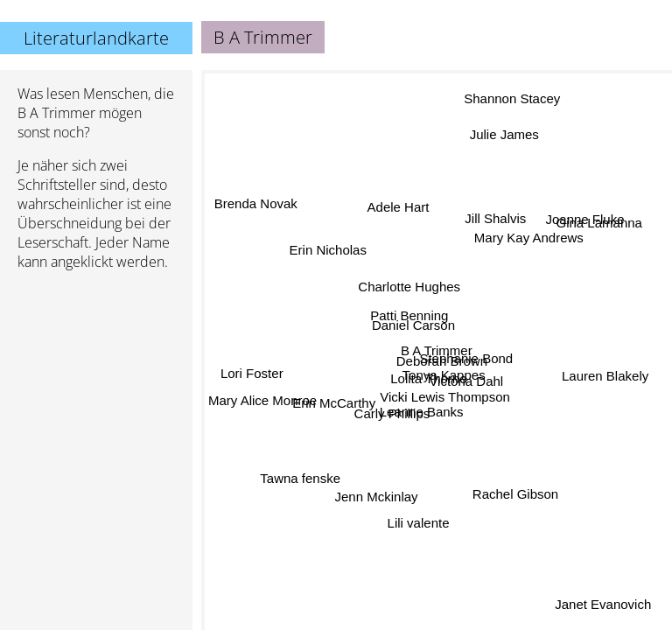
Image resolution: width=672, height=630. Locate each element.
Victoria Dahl (466, 382)
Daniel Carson (415, 322)
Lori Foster (253, 371)
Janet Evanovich (603, 604)
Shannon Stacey (510, 98)
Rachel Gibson (512, 497)
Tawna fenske (300, 478)
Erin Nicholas (328, 249)
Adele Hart (398, 207)
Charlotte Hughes (410, 287)
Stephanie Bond (467, 358)
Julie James (502, 134)
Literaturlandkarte (96, 38)
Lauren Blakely (605, 378)
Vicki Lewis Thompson (445, 397)
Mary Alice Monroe (262, 401)
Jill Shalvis (499, 222)
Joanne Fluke (584, 217)
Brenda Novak (256, 205)
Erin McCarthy (334, 403)
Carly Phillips (392, 412)
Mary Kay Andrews (528, 237)
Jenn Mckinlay (376, 496)
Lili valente (420, 523)
